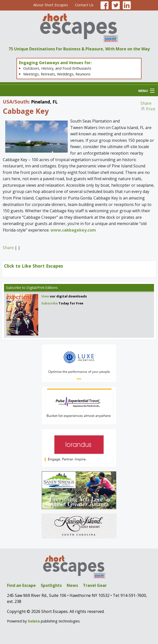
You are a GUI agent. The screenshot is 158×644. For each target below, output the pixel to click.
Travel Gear (95, 585)
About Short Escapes (51, 5)
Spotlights (51, 585)
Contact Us (84, 5)
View (45, 296)
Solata (34, 621)
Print (151, 109)
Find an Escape (21, 585)
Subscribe (14, 288)
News (72, 585)
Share (146, 103)
